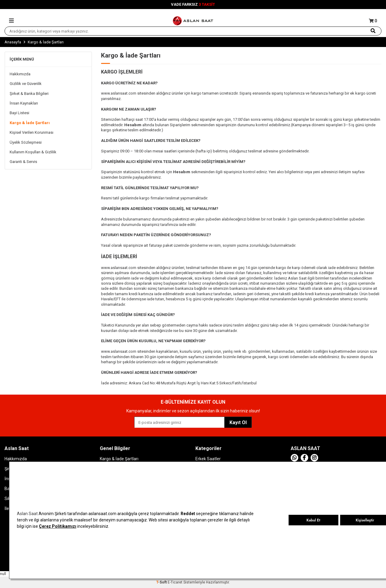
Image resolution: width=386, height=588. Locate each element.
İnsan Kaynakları (24, 103)
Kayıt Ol (238, 422)
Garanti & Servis (23, 162)
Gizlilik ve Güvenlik (26, 84)
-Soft (162, 582)
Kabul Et (313, 520)
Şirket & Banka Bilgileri (29, 94)
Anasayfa (13, 42)
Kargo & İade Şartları (30, 123)
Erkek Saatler (208, 459)
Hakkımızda (20, 74)
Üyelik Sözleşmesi (26, 142)
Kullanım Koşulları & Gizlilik (33, 152)
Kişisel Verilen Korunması (32, 132)
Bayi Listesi (19, 113)
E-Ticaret (175, 582)
